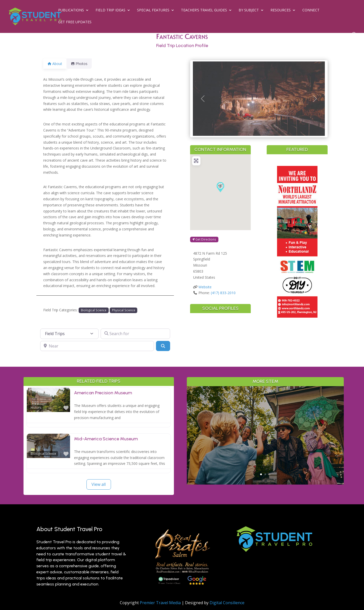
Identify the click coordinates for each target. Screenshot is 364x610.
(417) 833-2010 (223, 293)
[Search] (163, 346)
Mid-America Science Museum (106, 439)
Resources (281, 10)
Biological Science (94, 310)
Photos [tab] (82, 64)
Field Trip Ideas (110, 10)
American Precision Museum (103, 393)
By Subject (249, 10)
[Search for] (135, 334)
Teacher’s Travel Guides (204, 10)
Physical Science (124, 310)
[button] (203, 99)
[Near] (97, 346)
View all (99, 484)
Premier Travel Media (160, 603)
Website (205, 287)
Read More (265, 456)
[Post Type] (70, 334)
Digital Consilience (227, 603)
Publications (71, 10)
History (36, 407)
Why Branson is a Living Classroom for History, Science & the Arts (265, 416)
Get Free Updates (75, 22)
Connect (311, 10)
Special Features (153, 10)
